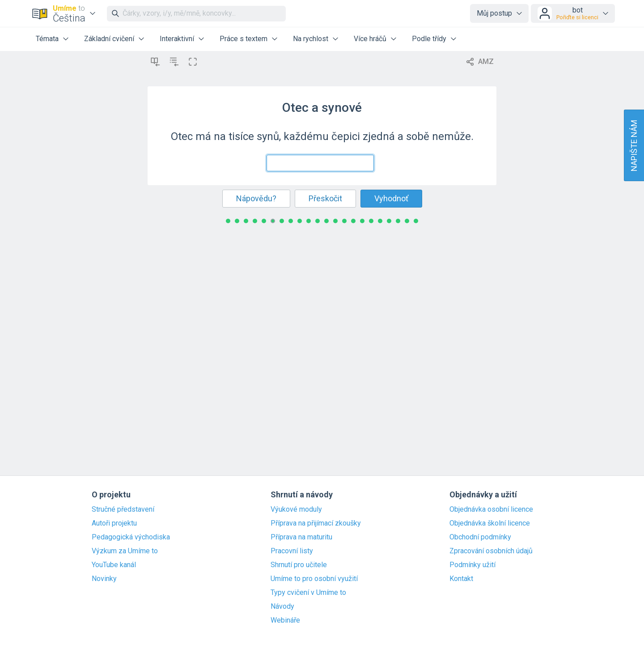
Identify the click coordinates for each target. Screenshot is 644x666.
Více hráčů (370, 39)
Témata (47, 39)
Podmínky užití (472, 565)
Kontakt (461, 579)
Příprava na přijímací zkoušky (316, 523)
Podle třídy (429, 39)
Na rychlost (311, 39)
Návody (282, 607)
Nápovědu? (256, 198)
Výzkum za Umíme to (125, 551)
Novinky (104, 579)
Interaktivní (177, 39)
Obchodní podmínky (480, 537)
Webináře (285, 620)
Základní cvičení (109, 39)
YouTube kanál (114, 565)
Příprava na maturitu (301, 537)
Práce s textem (244, 39)
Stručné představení (123, 509)
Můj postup (494, 13)
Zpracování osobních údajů (491, 551)
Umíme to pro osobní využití (314, 579)
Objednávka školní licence (490, 523)
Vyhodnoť (391, 198)
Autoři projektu (114, 523)
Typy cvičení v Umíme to (308, 593)
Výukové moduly (296, 509)
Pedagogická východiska (131, 537)
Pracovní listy (292, 551)
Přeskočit (325, 198)
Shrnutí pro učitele (299, 565)
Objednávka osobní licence (491, 509)
